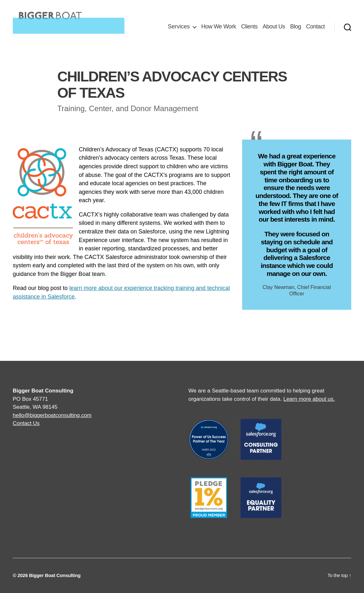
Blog (295, 27)
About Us (274, 27)
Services (179, 27)
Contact (315, 27)
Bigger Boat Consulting (55, 575)
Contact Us (26, 423)
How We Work (219, 27)
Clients (249, 27)
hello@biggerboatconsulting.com (52, 415)
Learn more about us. (309, 399)
